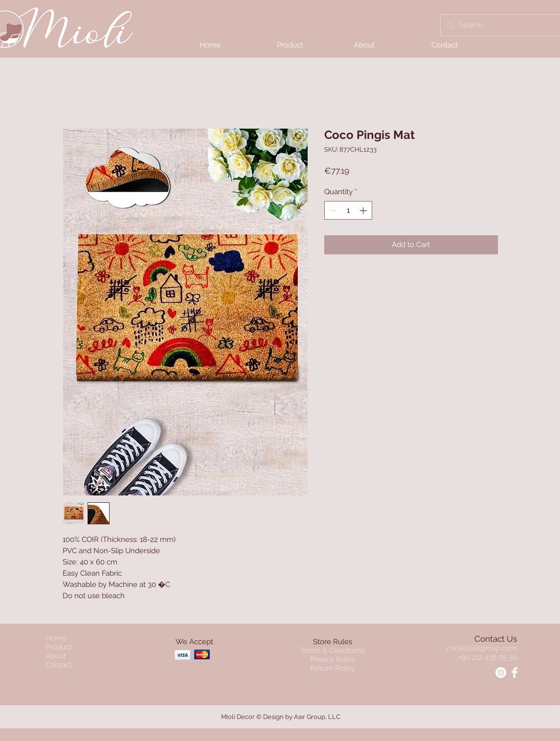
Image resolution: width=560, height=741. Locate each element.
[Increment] (364, 211)
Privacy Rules (333, 659)
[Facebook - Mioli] (515, 673)
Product (59, 647)
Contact (59, 665)
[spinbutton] (348, 211)
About (56, 656)
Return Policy (333, 668)
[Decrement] (332, 211)
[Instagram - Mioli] (501, 673)
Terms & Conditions (332, 651)
